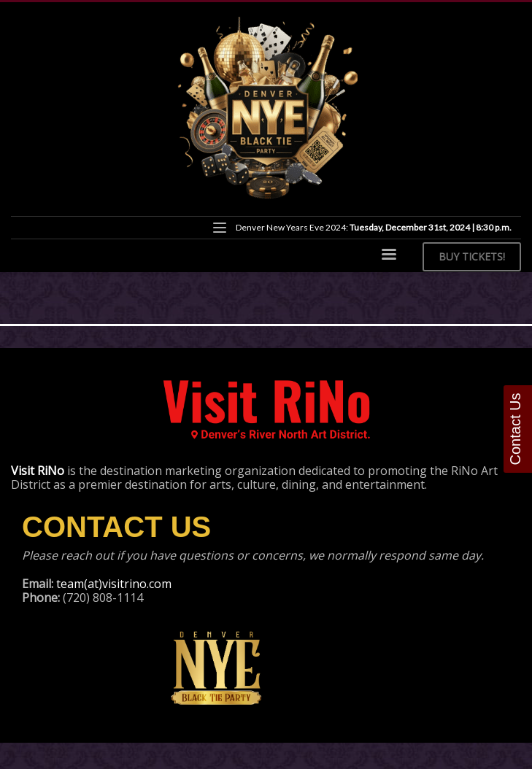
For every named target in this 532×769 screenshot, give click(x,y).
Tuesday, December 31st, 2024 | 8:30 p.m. (431, 227)
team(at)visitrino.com (114, 584)
